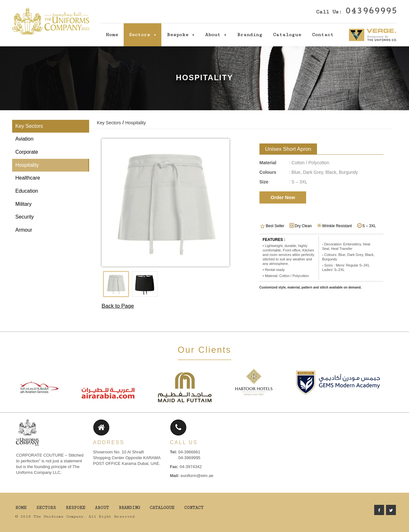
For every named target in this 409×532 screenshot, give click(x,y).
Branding (250, 35)
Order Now (283, 197)
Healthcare (28, 178)
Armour (24, 230)
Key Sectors (29, 126)
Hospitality (27, 165)
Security (25, 217)
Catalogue (287, 35)
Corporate (27, 152)
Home (112, 35)
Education (27, 191)
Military (23, 204)
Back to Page (118, 306)
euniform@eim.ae (197, 476)
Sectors (139, 35)
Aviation (24, 139)
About (213, 35)
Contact (323, 35)
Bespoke (178, 35)
